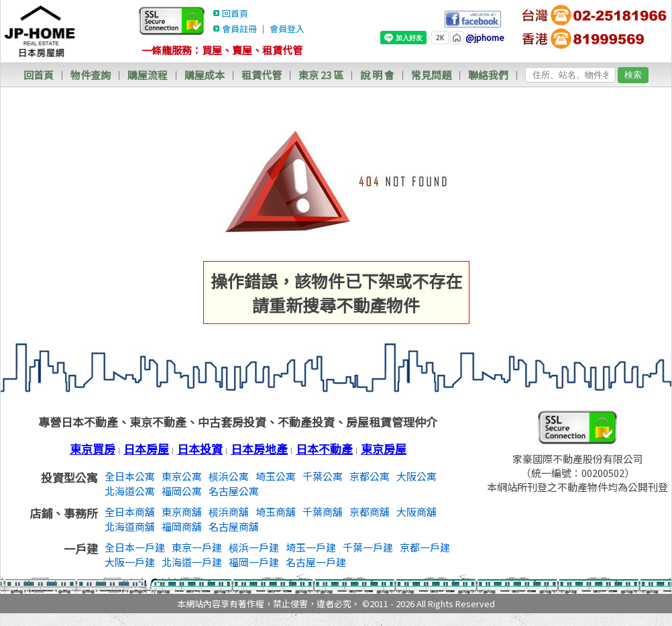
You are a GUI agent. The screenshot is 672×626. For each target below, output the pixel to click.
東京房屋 (384, 449)
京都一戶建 (425, 547)
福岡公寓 (182, 491)
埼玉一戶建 (311, 547)
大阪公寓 (416, 476)
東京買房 (93, 449)
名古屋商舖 (234, 526)
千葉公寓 (323, 476)
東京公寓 (182, 476)
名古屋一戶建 (316, 562)
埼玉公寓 (276, 476)
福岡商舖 (182, 526)
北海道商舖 (130, 526)
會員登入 (287, 29)
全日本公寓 (130, 476)
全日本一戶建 (135, 547)
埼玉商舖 (276, 512)
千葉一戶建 (368, 547)
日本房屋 (146, 449)
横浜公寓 (229, 476)
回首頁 (235, 13)
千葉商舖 (323, 512)
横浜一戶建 (254, 547)
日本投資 (200, 449)
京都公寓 (370, 476)
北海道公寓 (130, 491)
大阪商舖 (416, 512)
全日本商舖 (130, 512)
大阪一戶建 (130, 562)
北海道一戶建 (192, 562)
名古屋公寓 (234, 491)
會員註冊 (239, 29)
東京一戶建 (197, 547)
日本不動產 (324, 449)
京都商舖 (370, 512)
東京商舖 (182, 512)
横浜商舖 (229, 512)
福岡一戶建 (254, 562)
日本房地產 (259, 449)
